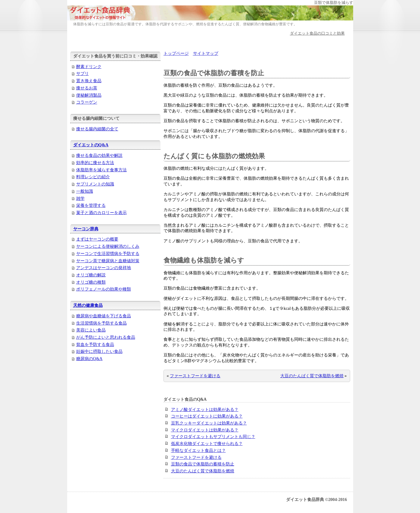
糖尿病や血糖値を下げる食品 (104, 316)
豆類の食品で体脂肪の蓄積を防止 (203, 464)
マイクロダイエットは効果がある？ (205, 430)
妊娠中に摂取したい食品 (99, 351)
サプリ (82, 73)
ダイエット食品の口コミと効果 (317, 33)
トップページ (176, 53)
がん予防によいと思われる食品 (106, 337)
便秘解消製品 (89, 95)
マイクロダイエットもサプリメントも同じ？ (213, 437)
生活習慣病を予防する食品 (101, 323)
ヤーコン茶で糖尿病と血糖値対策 (108, 261)
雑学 (80, 198)
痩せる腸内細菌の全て (97, 129)
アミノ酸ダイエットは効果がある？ (205, 409)
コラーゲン (87, 102)
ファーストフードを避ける (195, 376)
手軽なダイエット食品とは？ (198, 450)
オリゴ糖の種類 (91, 282)
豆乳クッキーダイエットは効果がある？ (209, 423)
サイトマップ (206, 53)
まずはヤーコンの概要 (97, 239)
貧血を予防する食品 (95, 344)
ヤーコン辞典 (86, 229)
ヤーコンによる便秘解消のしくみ (108, 246)
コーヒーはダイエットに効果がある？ (207, 416)
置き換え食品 (89, 81)
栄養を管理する (91, 205)
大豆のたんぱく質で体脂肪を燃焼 (312, 376)
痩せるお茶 (87, 88)
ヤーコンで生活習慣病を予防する (108, 253)
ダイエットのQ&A (91, 145)
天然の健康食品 (88, 305)
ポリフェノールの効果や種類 (104, 289)
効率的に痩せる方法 (95, 163)
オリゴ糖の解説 (91, 275)
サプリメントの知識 (95, 184)
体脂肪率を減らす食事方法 (101, 170)
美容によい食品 (91, 330)
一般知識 (85, 191)
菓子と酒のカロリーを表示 (101, 213)
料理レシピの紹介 (93, 177)
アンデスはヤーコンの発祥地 (104, 268)
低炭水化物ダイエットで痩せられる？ (207, 443)
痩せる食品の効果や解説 (99, 155)
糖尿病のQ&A (89, 359)
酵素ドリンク (89, 67)
